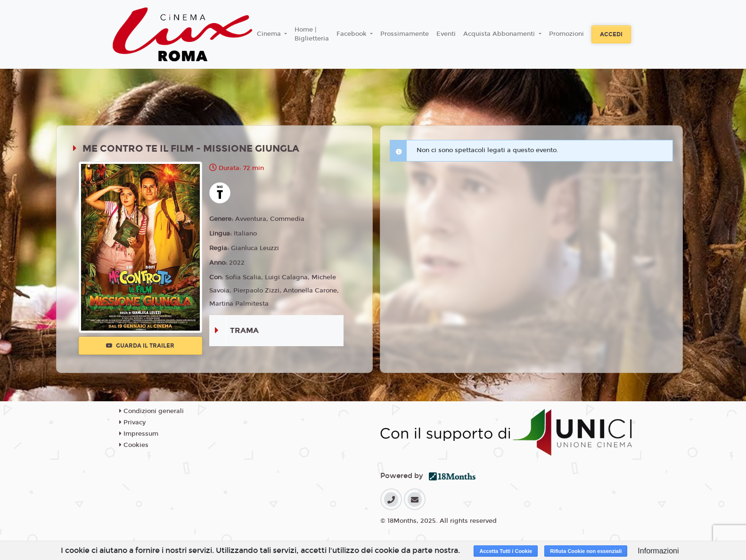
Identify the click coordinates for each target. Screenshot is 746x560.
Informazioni (658, 551)
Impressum (139, 434)
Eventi (446, 34)
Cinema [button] (270, 34)
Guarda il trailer (140, 346)
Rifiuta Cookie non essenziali (586, 551)
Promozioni (566, 34)
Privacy (132, 422)
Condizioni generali (152, 411)
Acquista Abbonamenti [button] (500, 34)
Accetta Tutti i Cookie (506, 551)
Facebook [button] (353, 34)
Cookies (134, 445)
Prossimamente (405, 34)
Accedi (611, 34)
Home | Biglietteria (312, 34)
